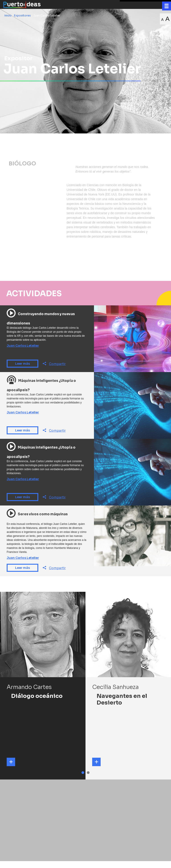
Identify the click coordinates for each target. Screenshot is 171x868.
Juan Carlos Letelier (23, 353)
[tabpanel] (43, 693)
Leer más (22, 371)
